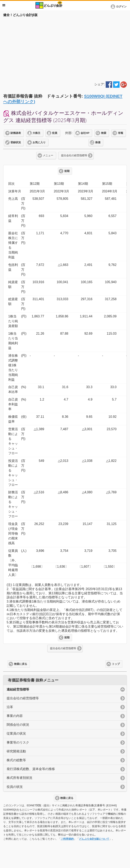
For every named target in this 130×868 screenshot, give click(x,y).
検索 (104, 133)
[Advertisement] (65, 48)
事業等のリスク (18, 742)
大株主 (36, 133)
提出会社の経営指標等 (74, 155)
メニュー (48, 155)
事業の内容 (15, 716)
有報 (121, 133)
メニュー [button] (4, 5)
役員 (55, 133)
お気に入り (39, 142)
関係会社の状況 (18, 725)
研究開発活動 (16, 751)
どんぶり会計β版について (94, 839)
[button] (119, 7)
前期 (67, 171)
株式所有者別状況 (19, 778)
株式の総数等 (16, 760)
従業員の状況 (16, 733)
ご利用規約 (67, 839)
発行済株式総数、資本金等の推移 (31, 769)
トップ (116, 664)
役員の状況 (15, 787)
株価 (98, 142)
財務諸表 (16, 133)
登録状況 (16, 142)
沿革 (10, 707)
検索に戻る (21, 664)
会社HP (85, 133)
